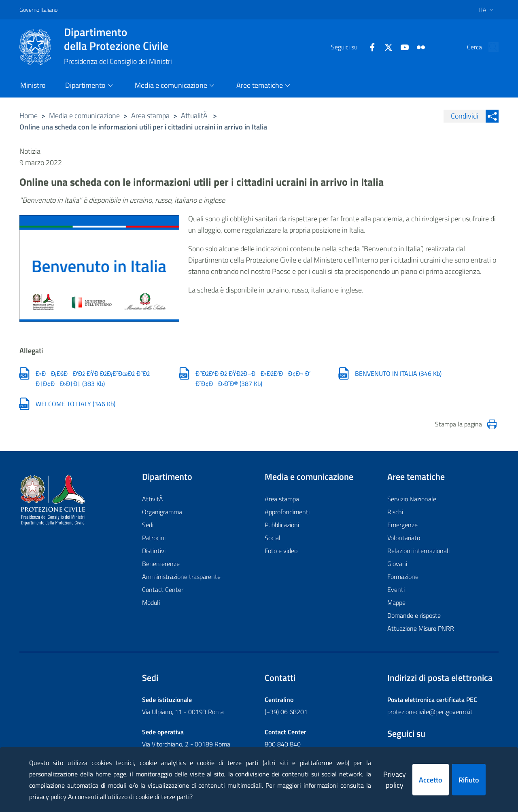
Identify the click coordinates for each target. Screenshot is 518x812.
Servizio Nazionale (412, 499)
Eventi (396, 590)
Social (273, 538)
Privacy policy (395, 780)
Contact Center (163, 590)
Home (29, 116)
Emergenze (402, 525)
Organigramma (162, 512)
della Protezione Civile (118, 39)
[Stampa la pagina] (492, 425)
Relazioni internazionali (418, 551)
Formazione (403, 577)
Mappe (396, 603)
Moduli (151, 603)
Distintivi (154, 551)
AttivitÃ (153, 499)
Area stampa (150, 116)
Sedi (148, 525)
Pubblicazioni (282, 525)
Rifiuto (469, 780)
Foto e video (281, 551)
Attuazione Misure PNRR (421, 629)
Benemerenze (161, 564)
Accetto (431, 780)
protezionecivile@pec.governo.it (430, 712)
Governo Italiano (38, 10)
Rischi (395, 512)
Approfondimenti (287, 512)
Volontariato (404, 538)
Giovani (397, 564)
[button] (489, 47)
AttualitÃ (195, 116)
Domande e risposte (414, 616)
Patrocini (154, 538)
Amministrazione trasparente (181, 577)
